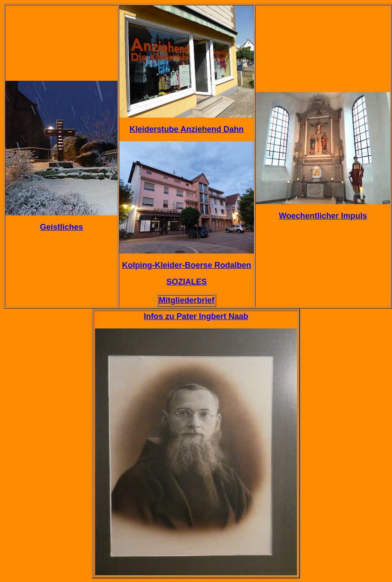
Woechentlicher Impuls (323, 216)
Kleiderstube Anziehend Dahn (187, 129)
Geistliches (61, 227)
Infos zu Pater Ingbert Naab (196, 316)
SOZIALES (187, 282)
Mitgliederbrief (187, 300)
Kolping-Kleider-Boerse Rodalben (187, 265)
